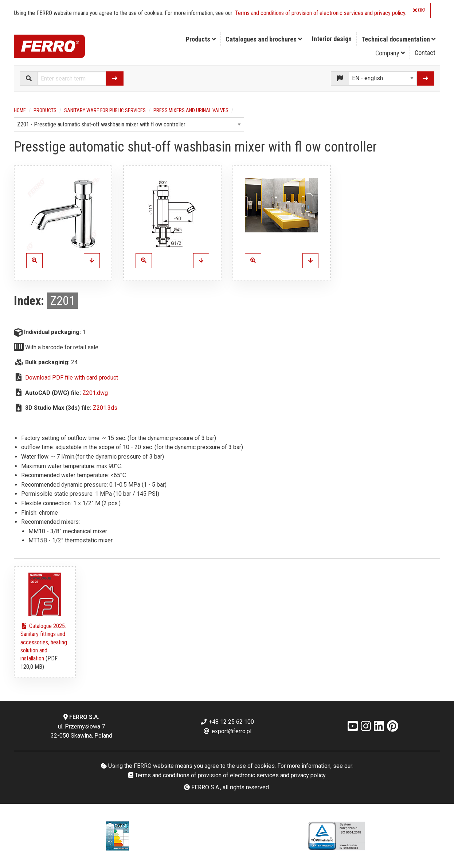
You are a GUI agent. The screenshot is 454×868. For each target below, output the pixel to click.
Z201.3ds (105, 408)
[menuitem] (201, 39)
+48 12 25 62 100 (227, 722)
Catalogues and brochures (264, 39)
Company (390, 53)
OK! (419, 10)
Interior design (332, 39)
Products (201, 39)
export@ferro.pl (227, 731)
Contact (425, 53)
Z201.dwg (95, 393)
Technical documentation (398, 39)
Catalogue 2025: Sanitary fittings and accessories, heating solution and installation (44, 642)
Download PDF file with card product (72, 378)
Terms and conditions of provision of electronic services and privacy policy (320, 13)
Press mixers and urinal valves (191, 110)
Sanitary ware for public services (105, 110)
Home (20, 110)
